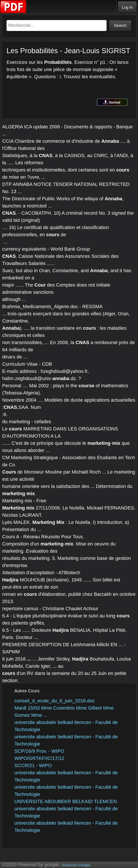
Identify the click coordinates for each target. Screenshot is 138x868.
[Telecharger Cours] (13, 12)
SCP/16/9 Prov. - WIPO (39, 751)
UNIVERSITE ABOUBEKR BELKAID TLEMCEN (66, 801)
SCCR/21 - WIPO (33, 765)
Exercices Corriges (77, 865)
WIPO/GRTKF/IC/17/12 (39, 758)
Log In (127, 7)
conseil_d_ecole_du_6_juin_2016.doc (55, 701)
